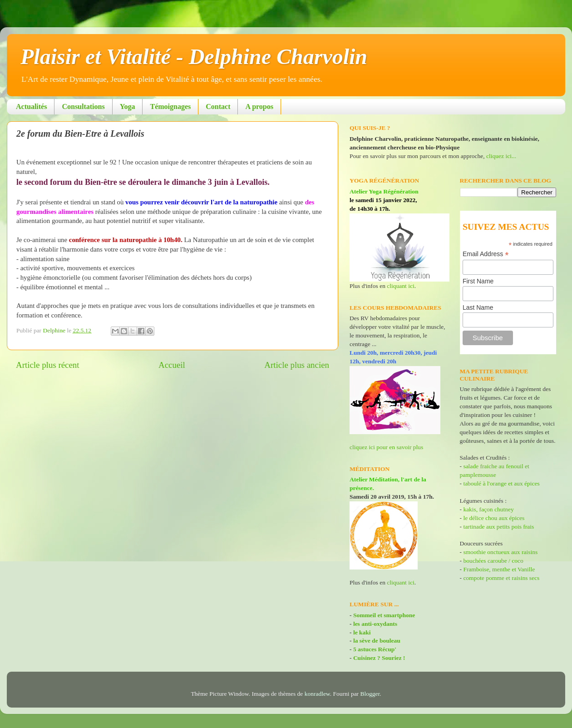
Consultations (83, 106)
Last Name (478, 307)
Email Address (486, 254)
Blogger (370, 694)
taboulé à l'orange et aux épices (501, 483)
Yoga (128, 106)
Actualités (31, 106)
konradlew (317, 694)
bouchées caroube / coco (493, 561)
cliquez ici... (501, 156)
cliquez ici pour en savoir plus (386, 447)
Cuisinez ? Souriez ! (379, 658)
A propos (259, 106)
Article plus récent (48, 365)
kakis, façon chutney (488, 509)
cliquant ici (400, 286)
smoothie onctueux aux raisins (500, 552)
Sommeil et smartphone (384, 615)
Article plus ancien (297, 365)
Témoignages (170, 106)
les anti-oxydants (375, 624)
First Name (478, 281)
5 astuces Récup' (375, 649)
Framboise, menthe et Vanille (499, 569)
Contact (218, 106)
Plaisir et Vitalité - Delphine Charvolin (194, 57)
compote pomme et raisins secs (501, 578)
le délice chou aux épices (494, 518)
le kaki (362, 632)
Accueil (172, 365)
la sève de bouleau (377, 641)
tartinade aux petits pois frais (498, 527)
